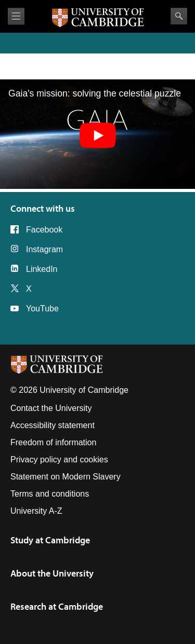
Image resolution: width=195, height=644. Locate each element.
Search (179, 16)
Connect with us (43, 208)
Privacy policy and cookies (59, 460)
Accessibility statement (53, 425)
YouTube (42, 309)
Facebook (44, 230)
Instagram (44, 249)
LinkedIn (42, 269)
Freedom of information (53, 442)
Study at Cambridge (50, 540)
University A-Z (36, 511)
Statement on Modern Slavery (66, 477)
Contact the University (51, 408)
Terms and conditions (50, 494)
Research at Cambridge (57, 606)
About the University (52, 573)
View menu (16, 16)
